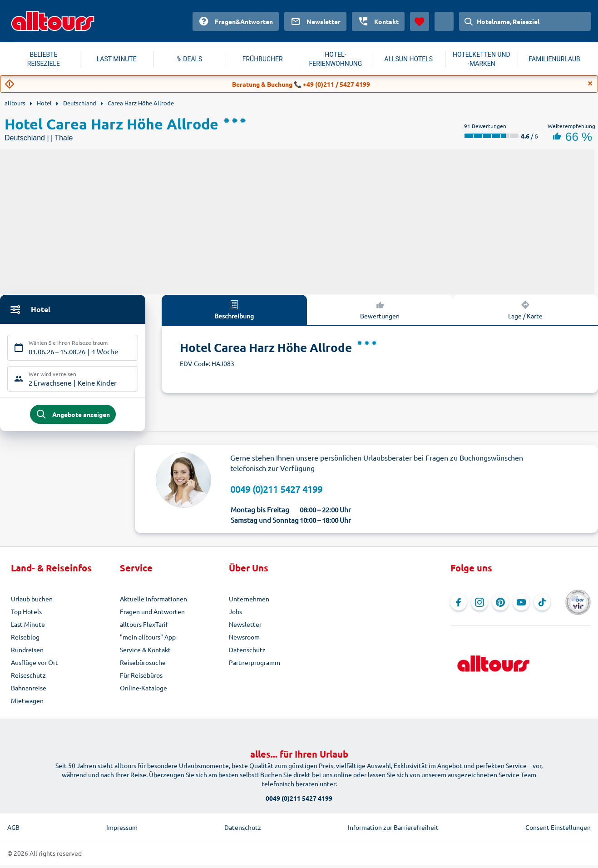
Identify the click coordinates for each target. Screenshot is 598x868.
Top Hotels (26, 615)
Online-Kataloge (143, 691)
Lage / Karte (525, 309)
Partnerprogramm (255, 665)
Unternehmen (249, 602)
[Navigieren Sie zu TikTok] (542, 605)
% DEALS (190, 59)
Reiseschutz (28, 678)
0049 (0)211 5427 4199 (276, 492)
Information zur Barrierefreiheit (393, 830)
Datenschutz (247, 653)
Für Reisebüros (141, 678)
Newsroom (244, 640)
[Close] (590, 84)
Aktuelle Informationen (153, 602)
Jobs (235, 615)
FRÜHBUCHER (263, 59)
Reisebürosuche (143, 665)
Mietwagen (27, 704)
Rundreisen (27, 653)
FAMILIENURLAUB (555, 59)
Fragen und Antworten (152, 615)
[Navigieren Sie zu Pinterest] (500, 605)
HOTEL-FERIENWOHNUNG (336, 59)
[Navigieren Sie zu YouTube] (521, 605)
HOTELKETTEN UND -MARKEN (482, 59)
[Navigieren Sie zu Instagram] (479, 605)
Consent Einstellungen (558, 830)
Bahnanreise (29, 691)
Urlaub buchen (32, 602)
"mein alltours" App (148, 640)
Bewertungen (380, 309)
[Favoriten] (420, 21)
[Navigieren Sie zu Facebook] (459, 605)
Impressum (122, 830)
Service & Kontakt (145, 653)
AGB (13, 830)
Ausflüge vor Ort (35, 665)
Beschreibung (234, 309)
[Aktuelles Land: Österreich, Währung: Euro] (444, 21)
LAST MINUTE (117, 59)
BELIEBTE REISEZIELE (44, 59)
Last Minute (28, 627)
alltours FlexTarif (144, 627)
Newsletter (245, 627)
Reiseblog (25, 640)
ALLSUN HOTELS (408, 59)
